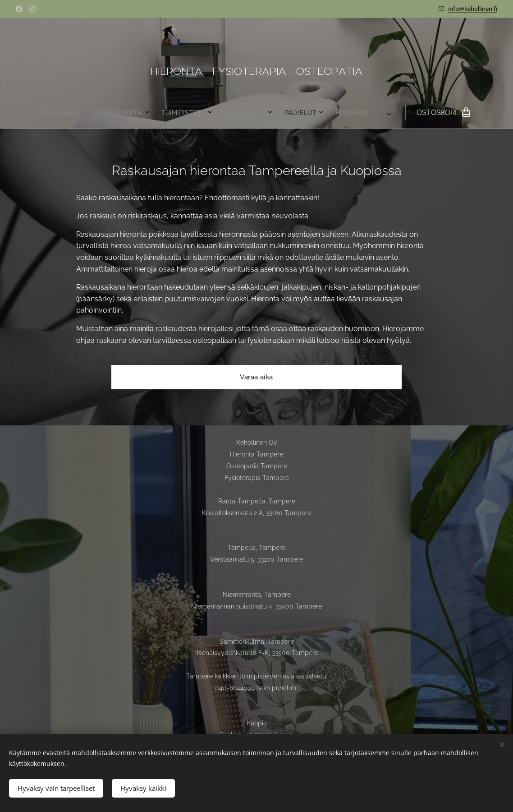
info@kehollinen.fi (473, 9)
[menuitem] (151, 113)
